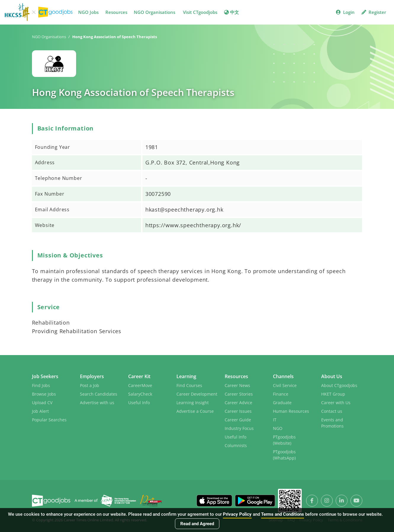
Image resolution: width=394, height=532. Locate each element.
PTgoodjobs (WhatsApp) (284, 455)
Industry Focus (239, 428)
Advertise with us (97, 403)
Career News (237, 385)
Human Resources (291, 411)
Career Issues (238, 411)
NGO (278, 428)
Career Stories (239, 394)
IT (275, 420)
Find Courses (189, 385)
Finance (281, 394)
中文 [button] (231, 12)
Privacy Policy (237, 514)
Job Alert (40, 411)
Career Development (197, 394)
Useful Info (139, 403)
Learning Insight (193, 403)
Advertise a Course (195, 411)
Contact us (332, 411)
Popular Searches (49, 420)
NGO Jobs (88, 12)
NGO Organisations (155, 12)
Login (345, 12)
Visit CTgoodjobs (200, 12)
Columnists (236, 445)
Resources (116, 12)
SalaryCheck (140, 394)
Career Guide (238, 420)
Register (374, 12)
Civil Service (285, 385)
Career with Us (336, 403)
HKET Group (333, 394)
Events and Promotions (332, 423)
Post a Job (90, 385)
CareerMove (140, 385)
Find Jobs (41, 385)
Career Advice (238, 403)
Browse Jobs (44, 394)
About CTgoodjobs (339, 385)
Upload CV (42, 403)
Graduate (282, 403)
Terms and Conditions (283, 514)
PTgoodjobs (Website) (284, 440)
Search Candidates (99, 394)
